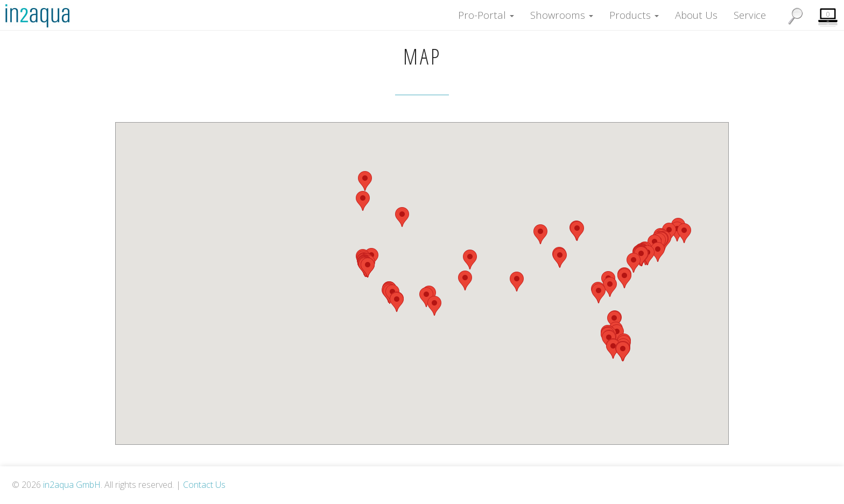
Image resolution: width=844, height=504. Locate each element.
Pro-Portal (486, 11)
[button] (402, 217)
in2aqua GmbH (72, 485)
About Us (696, 11)
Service (750, 11)
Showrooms (562, 11)
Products (634, 11)
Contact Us (204, 485)
